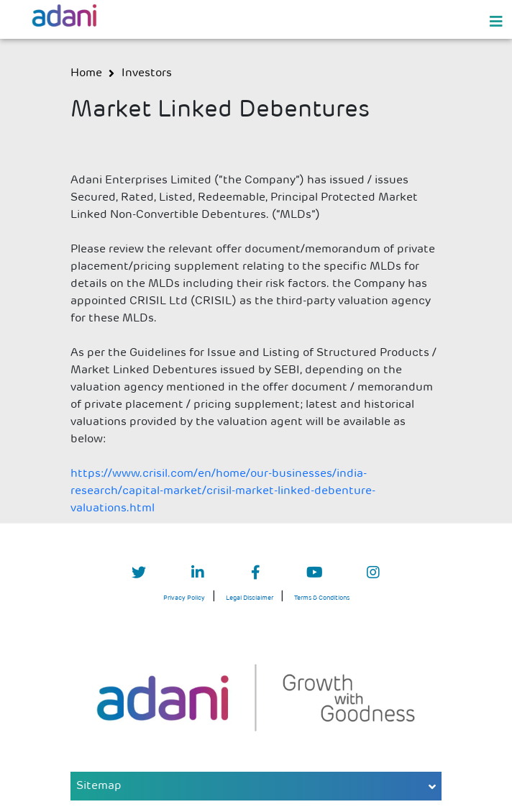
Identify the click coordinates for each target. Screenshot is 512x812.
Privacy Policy (184, 598)
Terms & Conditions (322, 598)
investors (147, 73)
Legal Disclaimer (250, 598)
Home (86, 73)
